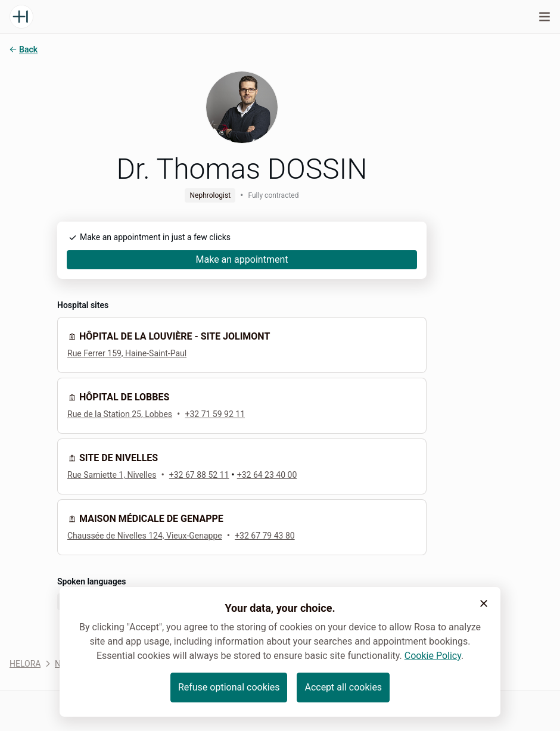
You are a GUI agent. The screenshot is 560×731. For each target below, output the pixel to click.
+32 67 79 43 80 (265, 536)
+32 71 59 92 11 (215, 414)
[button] (484, 604)
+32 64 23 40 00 (267, 475)
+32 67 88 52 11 (199, 475)
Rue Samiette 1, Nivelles (112, 475)
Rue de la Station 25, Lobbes (120, 414)
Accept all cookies (343, 687)
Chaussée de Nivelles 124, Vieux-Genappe (145, 536)
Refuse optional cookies (229, 687)
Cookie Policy (433, 656)
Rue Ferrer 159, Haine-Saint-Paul (127, 353)
